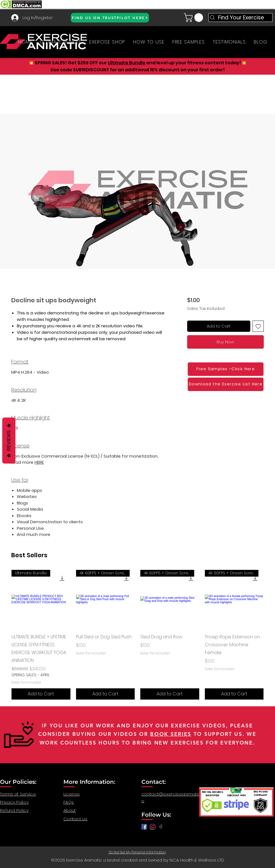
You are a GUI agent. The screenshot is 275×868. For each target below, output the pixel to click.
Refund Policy (14, 810)
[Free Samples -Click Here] (226, 369)
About (70, 810)
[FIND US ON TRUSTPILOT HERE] (110, 18)
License (72, 794)
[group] (137, 635)
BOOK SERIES (171, 734)
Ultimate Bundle (127, 63)
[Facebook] (144, 827)
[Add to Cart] (41, 694)
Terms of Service (18, 794)
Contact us (75, 819)
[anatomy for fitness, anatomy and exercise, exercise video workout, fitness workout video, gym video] (153, 827)
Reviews (9, 441)
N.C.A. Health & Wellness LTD (197, 860)
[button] (194, 18)
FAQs (69, 802)
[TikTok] (161, 827)
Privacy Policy (14, 802)
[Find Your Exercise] (240, 18)
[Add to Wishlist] (258, 326)
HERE (39, 462)
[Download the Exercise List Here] (226, 384)
